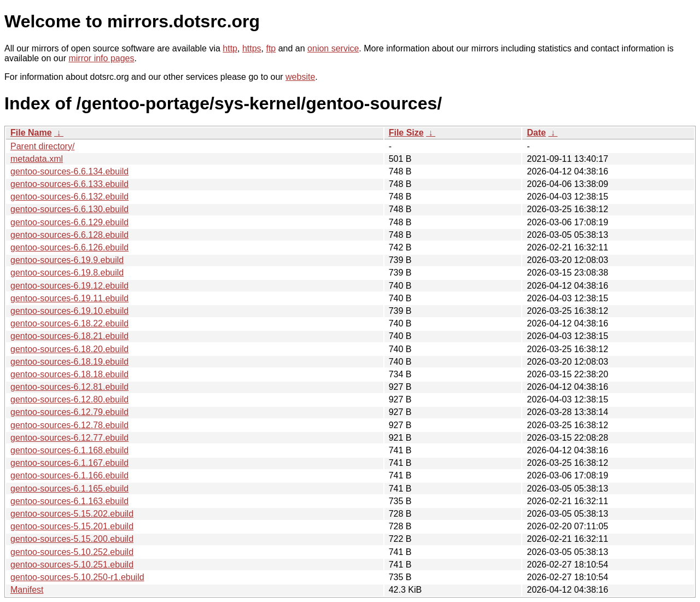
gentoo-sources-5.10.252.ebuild (72, 552)
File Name (31, 133)
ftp (271, 48)
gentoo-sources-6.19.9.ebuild (67, 260)
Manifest (27, 590)
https (252, 48)
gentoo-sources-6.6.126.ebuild (69, 247)
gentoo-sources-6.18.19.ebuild (69, 362)
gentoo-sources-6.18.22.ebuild (69, 323)
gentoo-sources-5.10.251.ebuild (72, 565)
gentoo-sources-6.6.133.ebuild (69, 184)
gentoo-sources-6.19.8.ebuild (67, 273)
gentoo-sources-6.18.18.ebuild (69, 374)
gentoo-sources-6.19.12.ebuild (69, 286)
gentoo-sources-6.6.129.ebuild (69, 222)
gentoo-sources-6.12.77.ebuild (69, 438)
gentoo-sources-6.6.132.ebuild (69, 197)
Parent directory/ (42, 146)
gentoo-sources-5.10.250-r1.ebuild (77, 577)
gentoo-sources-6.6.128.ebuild (69, 235)
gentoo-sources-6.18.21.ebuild (69, 336)
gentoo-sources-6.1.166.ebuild (69, 475)
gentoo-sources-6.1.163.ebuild (69, 501)
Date (536, 133)
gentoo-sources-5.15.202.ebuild (72, 514)
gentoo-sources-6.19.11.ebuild (69, 298)
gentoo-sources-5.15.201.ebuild (72, 526)
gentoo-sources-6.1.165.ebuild (69, 489)
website (300, 77)
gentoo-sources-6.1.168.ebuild (69, 450)
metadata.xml (37, 159)
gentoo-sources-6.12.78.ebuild (69, 425)
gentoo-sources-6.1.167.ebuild (69, 463)
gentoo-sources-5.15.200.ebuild (72, 539)
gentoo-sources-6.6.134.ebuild (69, 171)
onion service (333, 48)
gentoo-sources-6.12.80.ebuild (69, 399)
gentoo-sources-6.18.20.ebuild (69, 349)
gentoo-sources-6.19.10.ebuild (69, 311)
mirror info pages (101, 58)
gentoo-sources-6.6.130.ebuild (69, 209)
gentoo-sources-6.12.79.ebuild (69, 412)
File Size (406, 133)
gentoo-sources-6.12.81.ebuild (69, 387)
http (230, 48)
